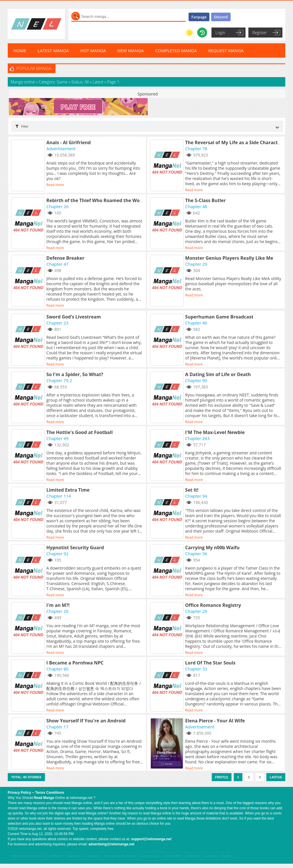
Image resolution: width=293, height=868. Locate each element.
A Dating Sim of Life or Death (218, 374)
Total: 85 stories (26, 777)
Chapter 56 (196, 554)
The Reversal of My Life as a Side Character (234, 142)
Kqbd (227, 856)
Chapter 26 (57, 206)
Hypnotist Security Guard (75, 548)
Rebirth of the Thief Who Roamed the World (96, 200)
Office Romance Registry (213, 605)
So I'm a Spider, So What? (75, 374)
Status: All (80, 82)
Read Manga (44, 798)
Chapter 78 (196, 148)
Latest (98, 82)
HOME (20, 50)
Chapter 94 (196, 496)
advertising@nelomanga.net (111, 844)
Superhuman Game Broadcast (219, 317)
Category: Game (53, 82)
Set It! (192, 490)
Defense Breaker (65, 258)
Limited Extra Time (68, 490)
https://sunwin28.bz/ (28, 856)
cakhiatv (56, 856)
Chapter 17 (57, 727)
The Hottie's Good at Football (80, 432)
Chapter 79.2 (59, 380)
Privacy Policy (19, 793)
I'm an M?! (58, 605)
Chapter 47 (57, 264)
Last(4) (276, 777)
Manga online (23, 82)
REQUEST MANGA (226, 50)
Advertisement (61, 148)
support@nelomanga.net (151, 839)
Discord (221, 17)
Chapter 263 (197, 438)
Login (220, 33)
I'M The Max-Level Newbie (215, 432)
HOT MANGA (93, 50)
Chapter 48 (196, 206)
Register (260, 33)
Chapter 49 (57, 438)
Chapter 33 (196, 669)
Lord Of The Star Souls (210, 663)
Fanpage (199, 17)
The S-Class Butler (205, 200)
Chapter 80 (57, 669)
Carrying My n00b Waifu (212, 548)
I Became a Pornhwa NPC (75, 663)
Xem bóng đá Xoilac (120, 856)
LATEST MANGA (53, 50)
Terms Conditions (50, 793)
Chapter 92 (57, 554)
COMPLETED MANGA (176, 50)
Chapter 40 (196, 323)
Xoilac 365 (173, 856)
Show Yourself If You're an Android (86, 721)
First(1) (222, 777)
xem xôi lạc (150, 856)
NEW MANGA (130, 50)
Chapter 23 (57, 323)
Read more (55, 185)
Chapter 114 (59, 496)
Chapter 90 (196, 380)
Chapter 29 (196, 264)
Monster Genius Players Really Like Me (229, 258)
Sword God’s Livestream (74, 317)
